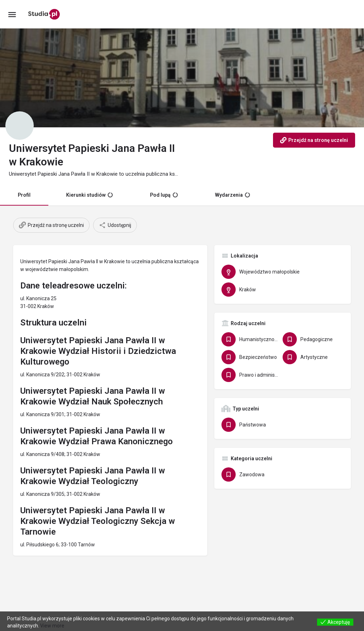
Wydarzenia (232, 195)
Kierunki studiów (89, 195)
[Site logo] (45, 14)
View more (52, 626)
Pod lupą (164, 195)
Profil (24, 195)
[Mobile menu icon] (12, 14)
